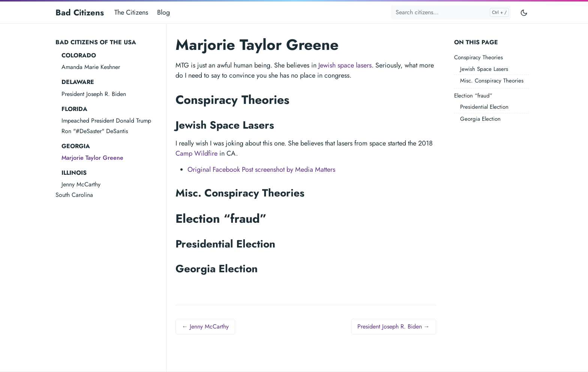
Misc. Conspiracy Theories (492, 81)
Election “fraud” (473, 96)
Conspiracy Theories (478, 57)
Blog (163, 12)
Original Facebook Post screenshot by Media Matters (261, 169)
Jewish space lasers (345, 65)
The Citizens (131, 12)
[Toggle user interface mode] (524, 12)
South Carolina (74, 195)
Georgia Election (480, 119)
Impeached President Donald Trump (106, 121)
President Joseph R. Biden (94, 94)
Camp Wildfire (196, 153)
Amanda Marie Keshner (91, 67)
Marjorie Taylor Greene (92, 158)
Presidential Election (484, 107)
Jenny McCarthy (81, 184)
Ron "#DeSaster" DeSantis (95, 131)
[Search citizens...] (451, 12)
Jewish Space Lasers (484, 69)
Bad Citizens (80, 12)
